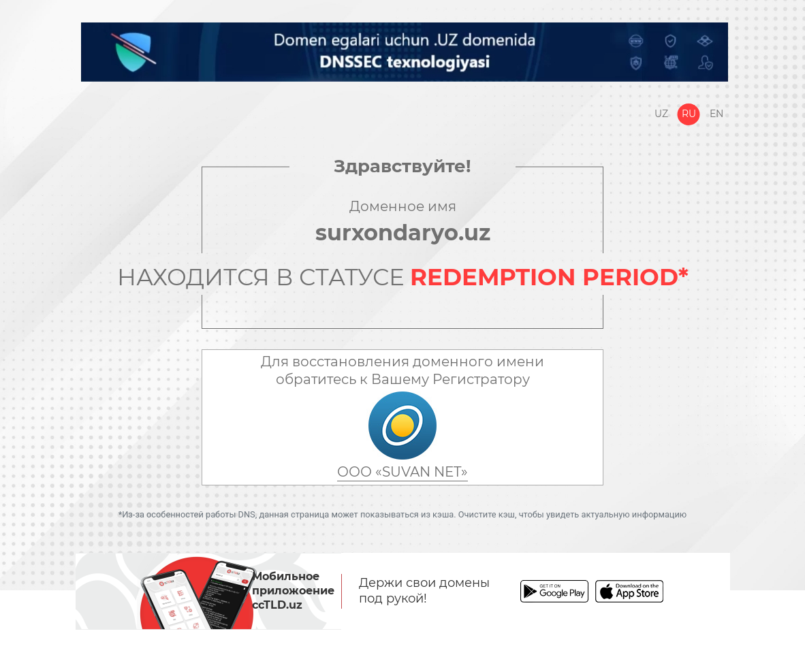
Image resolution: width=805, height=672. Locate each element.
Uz (661, 114)
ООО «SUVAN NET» (402, 472)
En (716, 114)
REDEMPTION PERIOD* (549, 277)
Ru (689, 114)
